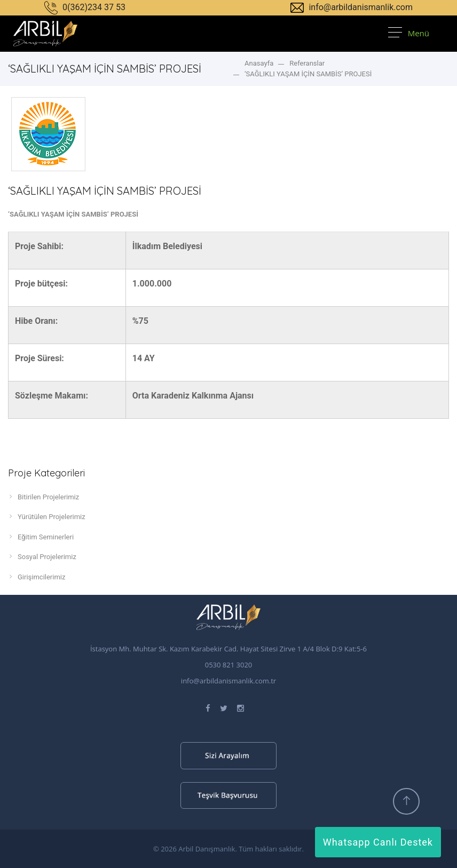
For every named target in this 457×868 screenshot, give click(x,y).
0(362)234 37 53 (85, 7)
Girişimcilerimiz (37, 577)
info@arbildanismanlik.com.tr (228, 681)
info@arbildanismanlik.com (352, 7)
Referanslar (307, 63)
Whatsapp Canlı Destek (378, 842)
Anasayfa (259, 63)
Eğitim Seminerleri (41, 537)
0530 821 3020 (229, 665)
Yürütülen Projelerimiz (47, 516)
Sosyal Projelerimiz (42, 556)
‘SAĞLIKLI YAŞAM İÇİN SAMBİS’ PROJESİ (308, 74)
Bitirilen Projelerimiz (44, 497)
